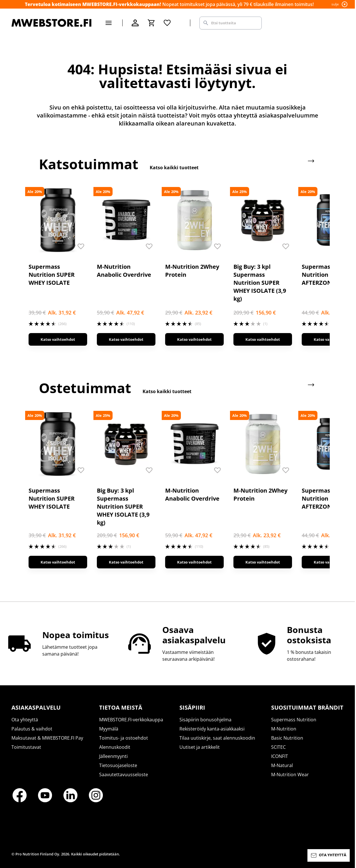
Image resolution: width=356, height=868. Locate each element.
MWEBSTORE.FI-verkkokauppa (131, 720)
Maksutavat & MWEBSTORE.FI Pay (47, 738)
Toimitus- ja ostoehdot (124, 738)
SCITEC (278, 747)
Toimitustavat (26, 747)
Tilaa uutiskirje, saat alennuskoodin (217, 738)
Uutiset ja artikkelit (200, 747)
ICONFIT (280, 756)
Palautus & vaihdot (32, 729)
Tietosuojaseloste (118, 765)
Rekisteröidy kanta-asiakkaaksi (212, 729)
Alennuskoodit (115, 747)
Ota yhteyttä (25, 720)
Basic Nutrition (287, 738)
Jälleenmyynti (113, 756)
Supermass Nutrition (294, 720)
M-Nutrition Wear (290, 775)
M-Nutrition (284, 729)
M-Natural (282, 765)
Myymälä (109, 729)
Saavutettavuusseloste (124, 775)
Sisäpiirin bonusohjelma (205, 720)
